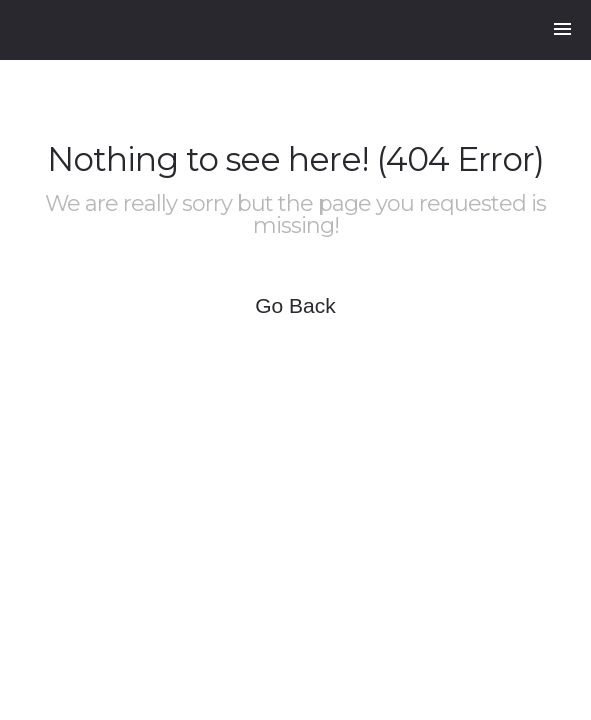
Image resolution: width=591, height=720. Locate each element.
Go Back (295, 305)
